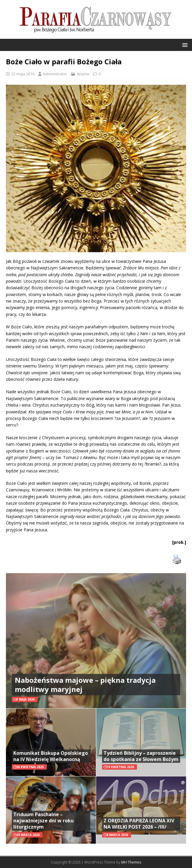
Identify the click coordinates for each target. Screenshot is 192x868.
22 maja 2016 (23, 74)
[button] (184, 45)
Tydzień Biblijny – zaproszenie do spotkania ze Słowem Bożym (141, 756)
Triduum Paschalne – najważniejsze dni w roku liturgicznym (43, 821)
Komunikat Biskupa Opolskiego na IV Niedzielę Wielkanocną (51, 756)
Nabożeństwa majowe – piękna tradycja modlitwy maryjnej (85, 685)
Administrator (55, 74)
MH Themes (131, 862)
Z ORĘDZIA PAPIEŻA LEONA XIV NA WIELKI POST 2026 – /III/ (139, 824)
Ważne (83, 74)
